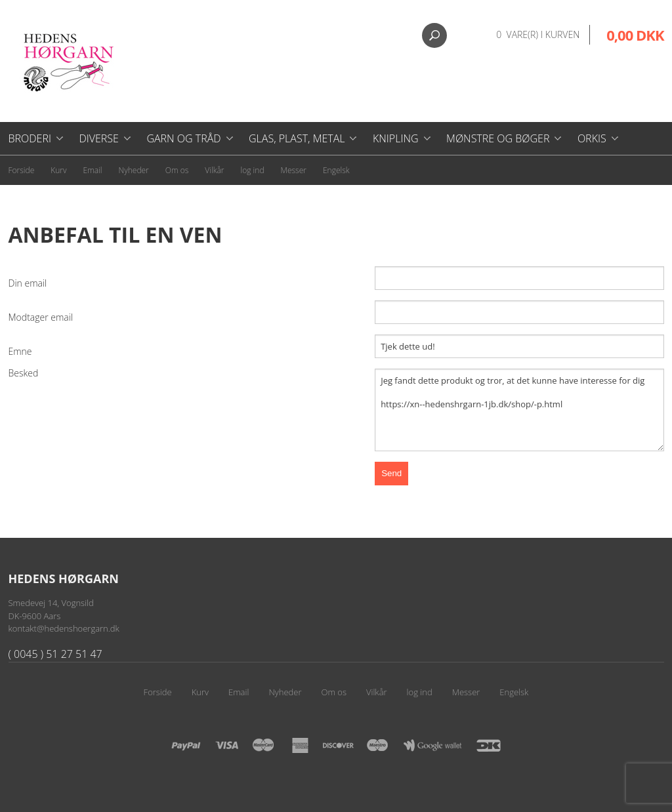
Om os (177, 170)
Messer (294, 170)
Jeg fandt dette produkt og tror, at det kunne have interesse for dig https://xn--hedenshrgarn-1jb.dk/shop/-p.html (519, 410)
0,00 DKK (635, 35)
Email (93, 170)
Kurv (58, 170)
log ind (253, 170)
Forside (22, 170)
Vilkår (214, 170)
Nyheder (134, 170)
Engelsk (336, 170)
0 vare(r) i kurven (538, 34)
